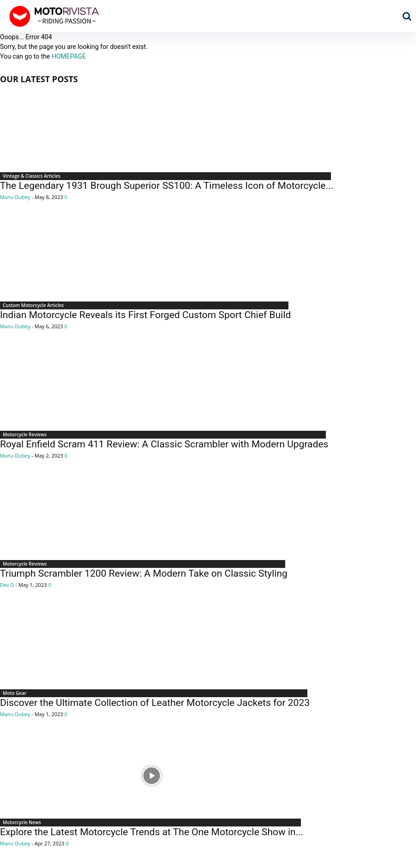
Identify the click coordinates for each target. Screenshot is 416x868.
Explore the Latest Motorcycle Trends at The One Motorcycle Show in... (152, 832)
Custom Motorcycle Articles (33, 305)
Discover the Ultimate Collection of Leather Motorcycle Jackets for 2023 (155, 703)
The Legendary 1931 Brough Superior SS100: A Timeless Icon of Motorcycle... (167, 186)
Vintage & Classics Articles (32, 176)
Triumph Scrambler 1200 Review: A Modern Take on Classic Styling (144, 573)
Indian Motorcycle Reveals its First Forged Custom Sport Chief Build (145, 315)
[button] (407, 16)
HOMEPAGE (69, 56)
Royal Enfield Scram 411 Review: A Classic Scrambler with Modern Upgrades (164, 444)
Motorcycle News (22, 822)
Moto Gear (15, 693)
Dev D (7, 585)
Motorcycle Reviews (25, 434)
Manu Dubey (15, 197)
